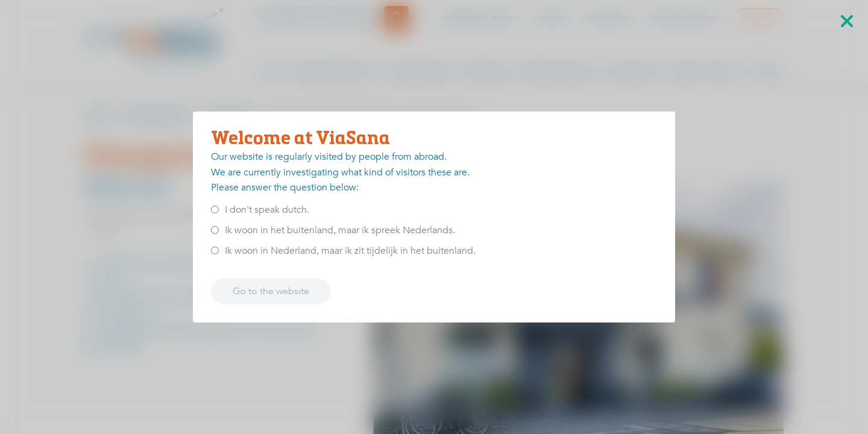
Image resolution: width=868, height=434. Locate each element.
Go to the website (271, 291)
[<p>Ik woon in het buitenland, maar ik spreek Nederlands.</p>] (215, 230)
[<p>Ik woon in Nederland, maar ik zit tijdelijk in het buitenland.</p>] (215, 250)
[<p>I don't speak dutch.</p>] (215, 209)
